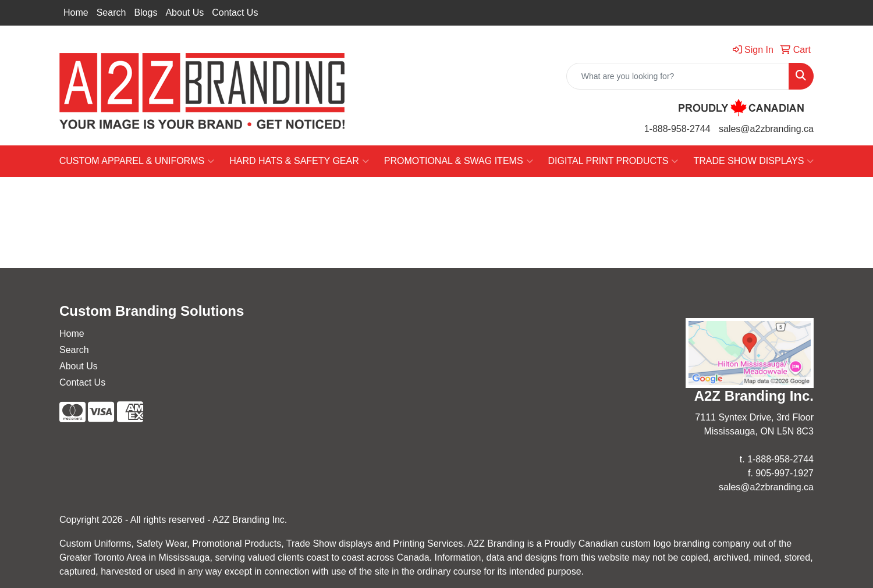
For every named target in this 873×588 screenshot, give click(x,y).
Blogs (145, 13)
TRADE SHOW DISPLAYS (753, 161)
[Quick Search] (678, 76)
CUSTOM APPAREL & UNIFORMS (137, 161)
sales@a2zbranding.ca (766, 129)
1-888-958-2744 (677, 129)
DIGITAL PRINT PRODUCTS (613, 161)
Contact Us (235, 13)
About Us (184, 13)
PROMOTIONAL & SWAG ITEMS (459, 161)
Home (76, 13)
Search (111, 13)
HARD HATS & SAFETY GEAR (299, 161)
